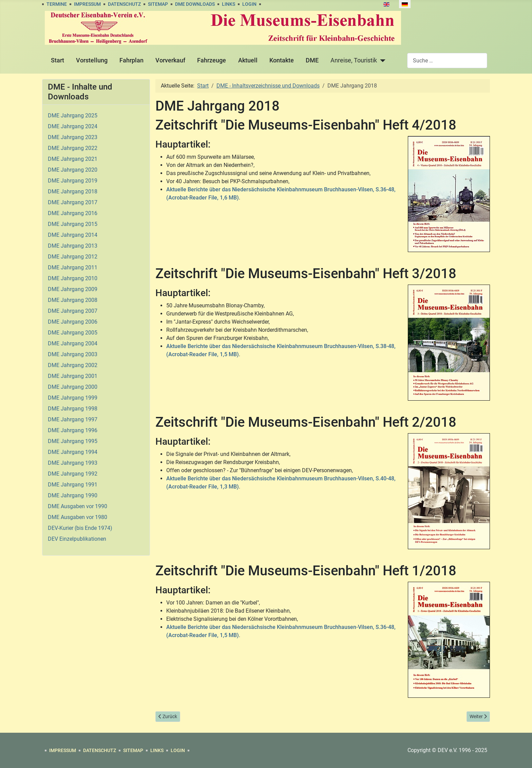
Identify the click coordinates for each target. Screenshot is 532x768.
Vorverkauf (170, 60)
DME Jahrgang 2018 (73, 191)
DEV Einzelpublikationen (77, 539)
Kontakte (282, 60)
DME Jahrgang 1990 (73, 495)
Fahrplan (131, 60)
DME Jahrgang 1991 (73, 485)
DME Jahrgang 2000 (73, 387)
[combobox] (447, 61)
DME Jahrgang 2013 (73, 246)
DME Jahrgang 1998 (73, 409)
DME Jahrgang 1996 (73, 430)
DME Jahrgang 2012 (73, 257)
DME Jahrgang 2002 (73, 365)
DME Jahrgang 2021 (73, 159)
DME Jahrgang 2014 (73, 235)
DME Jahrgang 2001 (73, 376)
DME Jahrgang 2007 (73, 311)
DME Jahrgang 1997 (73, 419)
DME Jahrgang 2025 (73, 116)
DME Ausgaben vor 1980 (78, 517)
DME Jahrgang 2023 (73, 137)
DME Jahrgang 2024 (73, 126)
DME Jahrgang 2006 (73, 322)
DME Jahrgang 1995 (73, 441)
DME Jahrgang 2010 (73, 278)
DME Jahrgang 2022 (73, 148)
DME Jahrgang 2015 (73, 224)
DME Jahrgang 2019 (73, 181)
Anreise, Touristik (354, 60)
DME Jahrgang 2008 (73, 300)
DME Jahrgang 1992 (73, 474)
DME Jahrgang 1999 (73, 398)
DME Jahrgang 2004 (73, 343)
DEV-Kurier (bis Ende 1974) (80, 528)
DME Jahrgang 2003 (73, 354)
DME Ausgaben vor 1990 (78, 506)
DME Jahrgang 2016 (73, 213)
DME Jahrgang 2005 (73, 333)
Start (58, 60)
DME (312, 60)
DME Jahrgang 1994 (73, 452)
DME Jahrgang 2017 (73, 202)
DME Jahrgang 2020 (73, 170)
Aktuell (248, 60)
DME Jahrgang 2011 (73, 267)
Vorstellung (92, 60)
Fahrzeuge (212, 60)
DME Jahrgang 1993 (73, 463)
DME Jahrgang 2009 (73, 289)
